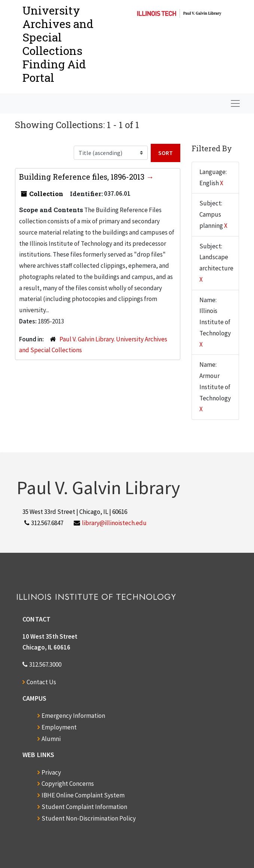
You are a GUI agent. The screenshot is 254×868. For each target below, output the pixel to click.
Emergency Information (73, 716)
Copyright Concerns (68, 784)
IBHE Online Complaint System (83, 795)
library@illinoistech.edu (114, 523)
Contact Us (41, 682)
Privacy (51, 772)
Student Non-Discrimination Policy (89, 818)
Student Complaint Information (84, 807)
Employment (59, 727)
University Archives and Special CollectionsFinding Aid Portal (58, 44)
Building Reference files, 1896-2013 (83, 177)
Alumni (51, 739)
